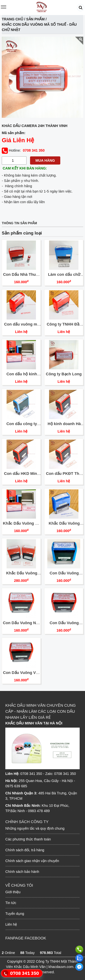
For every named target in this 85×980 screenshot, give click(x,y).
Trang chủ (13, 19)
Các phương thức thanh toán (28, 839)
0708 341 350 (34, 150)
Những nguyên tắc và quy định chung (35, 828)
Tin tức (11, 903)
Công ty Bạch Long (64, 374)
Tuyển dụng (15, 914)
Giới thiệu (13, 892)
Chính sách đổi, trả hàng (25, 850)
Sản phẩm (35, 19)
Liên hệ (21, 332)
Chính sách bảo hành (22, 872)
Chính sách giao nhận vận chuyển (32, 861)
